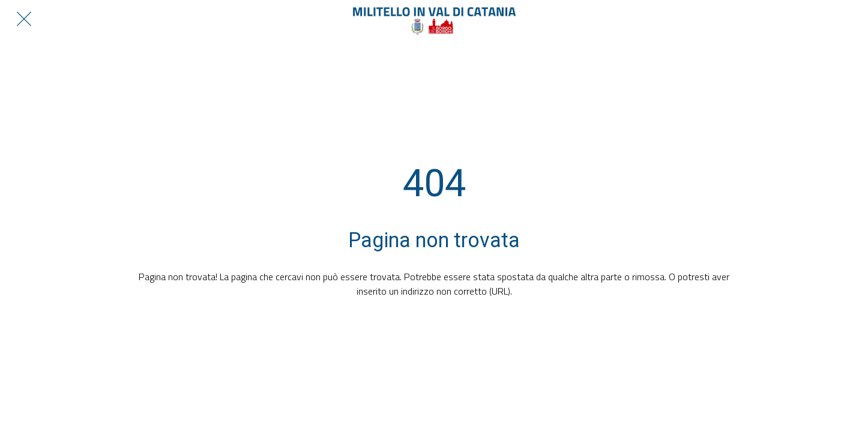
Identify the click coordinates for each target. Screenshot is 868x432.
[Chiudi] (24, 19)
